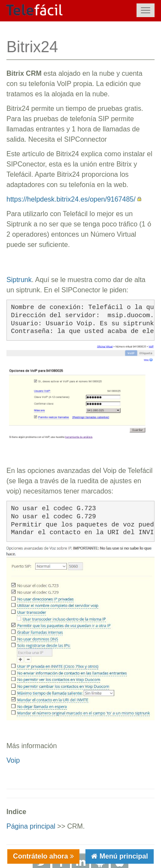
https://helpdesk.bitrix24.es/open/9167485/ (71, 199)
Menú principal (123, 856)
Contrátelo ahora (41, 856)
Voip (13, 760)
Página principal (31, 826)
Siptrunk (19, 280)
